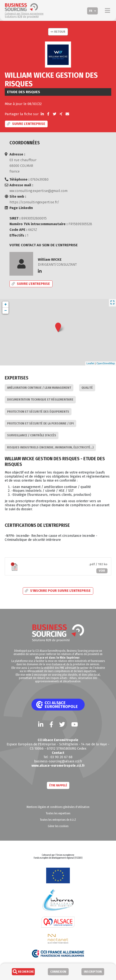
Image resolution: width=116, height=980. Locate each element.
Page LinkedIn (21, 208)
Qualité (87, 388)
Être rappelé (58, 785)
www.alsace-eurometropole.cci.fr (58, 766)
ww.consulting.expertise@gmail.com (38, 191)
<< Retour (58, 32)
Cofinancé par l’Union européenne (24, 14)
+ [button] (6, 305)
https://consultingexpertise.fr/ (34, 202)
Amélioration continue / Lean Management (39, 388)
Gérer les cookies (58, 826)
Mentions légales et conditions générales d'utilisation (58, 807)
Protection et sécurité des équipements (38, 412)
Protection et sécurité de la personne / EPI (40, 424)
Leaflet (90, 363)
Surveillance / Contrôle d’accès (32, 435)
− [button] (6, 311)
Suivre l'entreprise (26, 124)
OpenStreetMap (106, 363)
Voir (102, 571)
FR (91, 11)
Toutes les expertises (58, 813)
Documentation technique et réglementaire (40, 400)
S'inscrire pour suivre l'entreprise (58, 591)
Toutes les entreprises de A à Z (58, 820)
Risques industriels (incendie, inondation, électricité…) (50, 447)
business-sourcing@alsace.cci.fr (58, 761)
